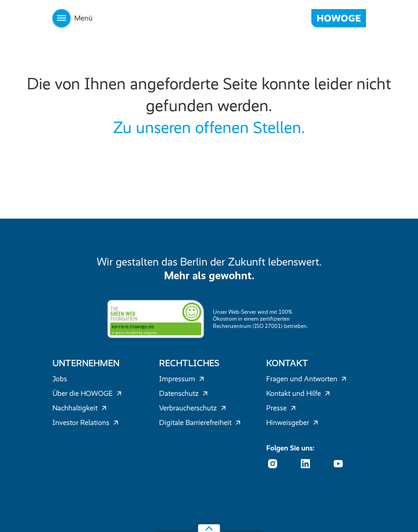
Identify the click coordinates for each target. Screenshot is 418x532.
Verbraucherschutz (193, 408)
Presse (281, 408)
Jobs (60, 379)
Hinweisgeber (292, 422)
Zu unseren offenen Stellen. (209, 127)
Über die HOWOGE (87, 393)
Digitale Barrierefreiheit (200, 422)
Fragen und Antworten (306, 379)
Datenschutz (183, 393)
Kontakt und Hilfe (298, 393)
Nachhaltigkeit (80, 408)
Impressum (182, 379)
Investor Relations (85, 422)
